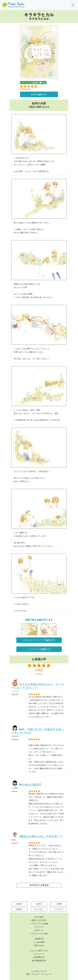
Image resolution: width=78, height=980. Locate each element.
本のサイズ (39, 930)
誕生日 (19, 904)
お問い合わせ (39, 945)
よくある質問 (39, 942)
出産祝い (19, 909)
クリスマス (59, 909)
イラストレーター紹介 (39, 934)
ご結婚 (59, 904)
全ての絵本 (39, 917)
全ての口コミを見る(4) (39, 885)
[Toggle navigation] (73, 5)
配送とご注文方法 (39, 920)
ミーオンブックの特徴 (39, 924)
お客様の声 (39, 939)
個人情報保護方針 (39, 961)
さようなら (39, 909)
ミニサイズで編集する (39, 649)
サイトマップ (39, 954)
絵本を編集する (39, 94)
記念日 (39, 904)
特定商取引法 (39, 957)
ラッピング (39, 927)
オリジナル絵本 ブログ (39, 951)
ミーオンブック (39, 971)
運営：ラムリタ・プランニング (39, 974)
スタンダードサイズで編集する (39, 640)
